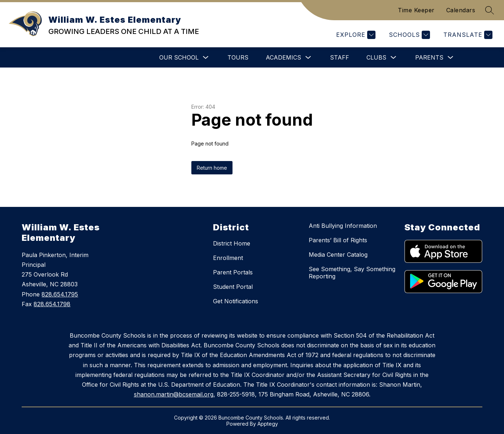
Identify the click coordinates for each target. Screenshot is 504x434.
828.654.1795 (60, 294)
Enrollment (228, 258)
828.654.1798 (52, 304)
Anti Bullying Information (343, 226)
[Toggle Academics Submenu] (308, 58)
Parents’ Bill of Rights (338, 240)
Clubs (376, 57)
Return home (212, 168)
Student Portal (233, 287)
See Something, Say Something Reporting (352, 273)
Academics (283, 57)
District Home (232, 243)
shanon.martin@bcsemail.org (174, 394)
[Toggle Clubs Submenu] (394, 58)
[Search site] (490, 10)
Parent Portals (233, 272)
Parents (429, 57)
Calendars (461, 10)
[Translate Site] (467, 35)
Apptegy (268, 424)
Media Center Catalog (338, 255)
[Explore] (355, 35)
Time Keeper (416, 10)
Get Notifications (236, 301)
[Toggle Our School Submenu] (206, 58)
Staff (340, 57)
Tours (238, 57)
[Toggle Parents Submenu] (451, 58)
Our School (179, 57)
